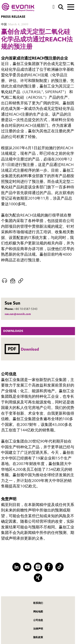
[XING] (38, 578)
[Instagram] (38, 567)
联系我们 (38, 603)
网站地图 (38, 611)
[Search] (61, 7)
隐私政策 (38, 637)
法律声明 (38, 629)
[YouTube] (27, 567)
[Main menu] (71, 7)
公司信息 (38, 620)
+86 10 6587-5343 (26, 309)
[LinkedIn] (17, 567)
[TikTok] (59, 567)
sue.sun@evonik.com (18, 314)
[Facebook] (49, 567)
